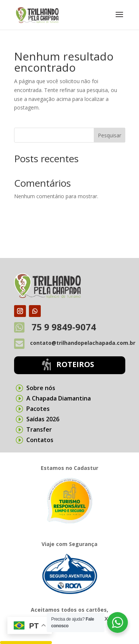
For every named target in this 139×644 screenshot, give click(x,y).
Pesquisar (110, 135)
